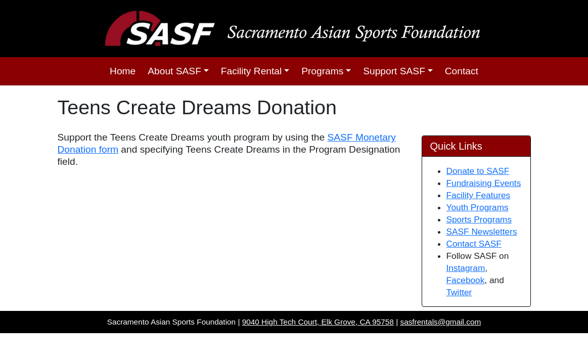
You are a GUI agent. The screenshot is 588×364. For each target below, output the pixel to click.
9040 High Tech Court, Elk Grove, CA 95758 (318, 322)
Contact (462, 71)
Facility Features (479, 195)
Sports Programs (479, 219)
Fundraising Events (484, 183)
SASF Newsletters (482, 232)
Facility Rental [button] (252, 71)
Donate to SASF (478, 171)
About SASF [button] (174, 71)
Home (123, 71)
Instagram (466, 268)
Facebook (466, 280)
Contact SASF (474, 244)
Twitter (459, 292)
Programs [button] (322, 71)
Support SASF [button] (394, 71)
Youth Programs (478, 207)
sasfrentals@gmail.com (440, 322)
